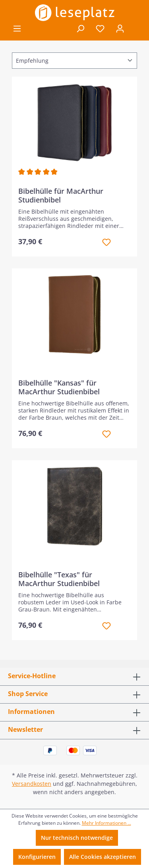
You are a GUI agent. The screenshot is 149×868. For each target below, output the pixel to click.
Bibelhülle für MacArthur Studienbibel (61, 195)
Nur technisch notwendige (77, 838)
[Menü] (17, 29)
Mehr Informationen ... (106, 823)
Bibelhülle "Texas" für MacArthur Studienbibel (59, 579)
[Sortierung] (74, 61)
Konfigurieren (37, 857)
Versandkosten (32, 784)
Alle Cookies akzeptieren (103, 857)
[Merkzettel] (100, 29)
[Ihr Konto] (120, 29)
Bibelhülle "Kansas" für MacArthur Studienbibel (59, 387)
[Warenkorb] (135, 29)
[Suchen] (80, 29)
